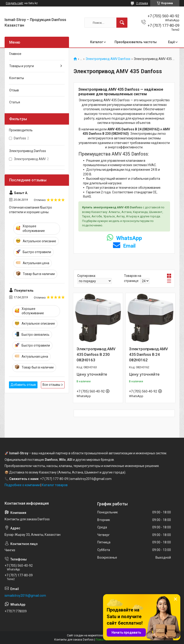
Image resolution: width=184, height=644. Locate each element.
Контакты (17, 78)
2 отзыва (142, 3)
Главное (15, 54)
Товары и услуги (22, 66)
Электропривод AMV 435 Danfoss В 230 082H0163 (96, 354)
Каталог (97, 42)
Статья (15, 102)
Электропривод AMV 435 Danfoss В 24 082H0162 (148, 354)
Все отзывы (51, 385)
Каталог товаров (55, 485)
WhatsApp (124, 238)
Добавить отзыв (23, 385)
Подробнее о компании (22, 485)
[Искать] (122, 23)
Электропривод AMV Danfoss (108, 59)
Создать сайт (14, 3)
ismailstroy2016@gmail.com (25, 596)
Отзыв (14, 90)
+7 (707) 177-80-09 (54, 479)
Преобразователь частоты (136, 42)
